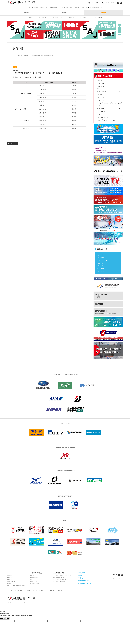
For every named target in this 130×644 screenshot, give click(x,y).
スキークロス (101, 100)
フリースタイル (84, 18)
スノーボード (99, 18)
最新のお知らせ (11, 582)
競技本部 (65, 13)
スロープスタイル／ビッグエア (106, 120)
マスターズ (101, 271)
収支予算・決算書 (35, 584)
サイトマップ (105, 3)
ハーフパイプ (101, 111)
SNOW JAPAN (11, 584)
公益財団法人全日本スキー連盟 (22, 598)
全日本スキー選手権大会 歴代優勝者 (16, 586)
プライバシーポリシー (94, 3)
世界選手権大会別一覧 (59, 578)
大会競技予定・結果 (66, 7)
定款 (31, 580)
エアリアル (101, 97)
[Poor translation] (7, 618)
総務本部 (26, 13)
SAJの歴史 (33, 576)
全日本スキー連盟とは (41, 7)
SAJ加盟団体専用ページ (85, 583)
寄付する (81, 578)
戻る (12, 144)
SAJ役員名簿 (33, 582)
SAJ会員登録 (54, 7)
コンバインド (43, 18)
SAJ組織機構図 (34, 578)
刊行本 (77, 7)
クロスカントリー (58, 18)
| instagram (116, 279)
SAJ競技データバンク (97, 7)
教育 (19, 55)
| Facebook (101, 279)
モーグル (100, 94)
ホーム (29, 7)
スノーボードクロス (103, 117)
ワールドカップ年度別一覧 (60, 580)
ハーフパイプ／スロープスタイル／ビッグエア (110, 104)
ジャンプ (30, 18)
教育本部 (103, 13)
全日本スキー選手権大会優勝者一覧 (62, 576)
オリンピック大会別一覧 (59, 582)
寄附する (85, 7)
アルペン (71, 18)
